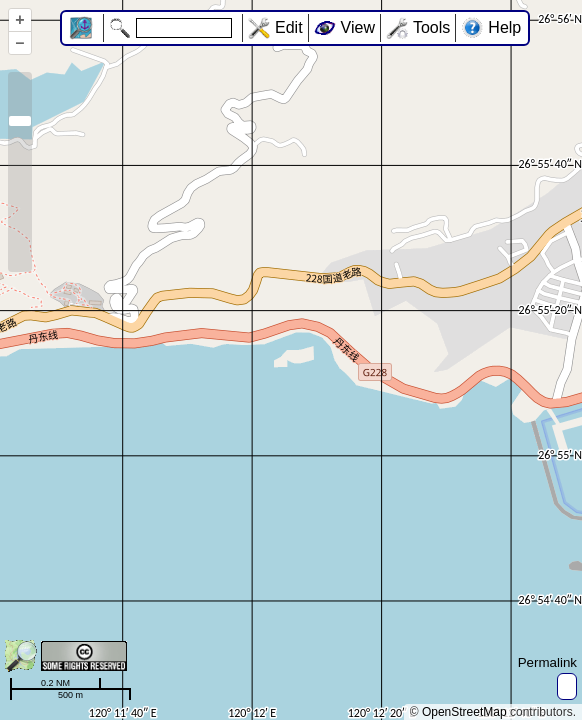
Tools (431, 27)
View (358, 27)
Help (504, 27)
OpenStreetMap (464, 712)
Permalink (547, 662)
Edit (289, 27)
